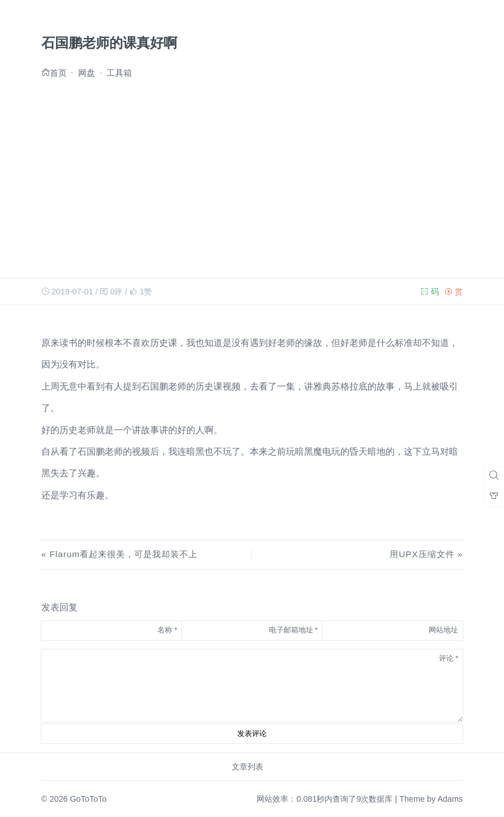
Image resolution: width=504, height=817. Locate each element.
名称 (167, 630)
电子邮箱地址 (294, 630)
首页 (58, 72)
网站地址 (443, 630)
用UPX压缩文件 (422, 554)
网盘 (87, 73)
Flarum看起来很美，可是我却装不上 (124, 554)
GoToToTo (88, 799)
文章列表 (247, 767)
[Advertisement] (252, 175)
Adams (450, 799)
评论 (449, 658)
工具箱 (119, 73)
